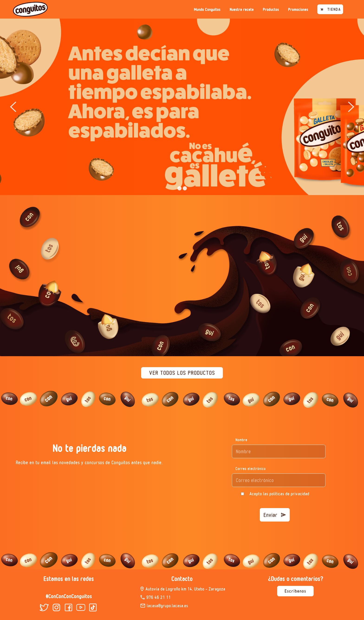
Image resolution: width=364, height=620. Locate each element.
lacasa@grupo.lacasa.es (167, 606)
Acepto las (279, 494)
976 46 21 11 (158, 597)
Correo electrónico (250, 468)
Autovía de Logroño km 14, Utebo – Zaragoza (185, 589)
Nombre (241, 440)
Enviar (275, 515)
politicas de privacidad (289, 494)
